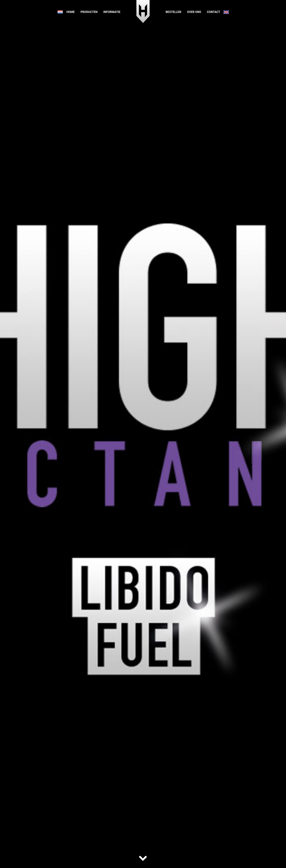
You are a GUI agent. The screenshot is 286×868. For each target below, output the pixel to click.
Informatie (112, 12)
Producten (89, 12)
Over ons (194, 12)
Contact (213, 12)
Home (70, 12)
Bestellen (173, 12)
